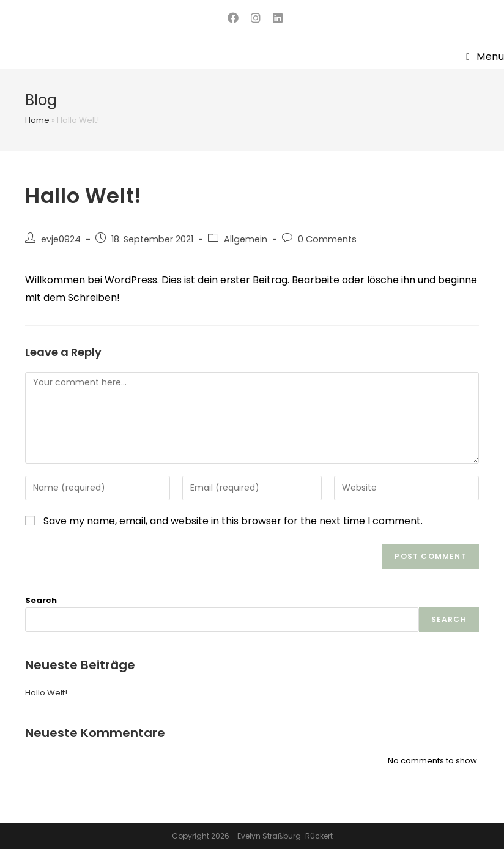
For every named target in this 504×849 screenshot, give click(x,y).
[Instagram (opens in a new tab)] (256, 18)
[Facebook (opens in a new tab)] (233, 18)
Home (37, 120)
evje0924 (61, 239)
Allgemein (246, 239)
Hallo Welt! (46, 693)
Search (41, 600)
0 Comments (327, 239)
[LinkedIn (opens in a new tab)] (275, 18)
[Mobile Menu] (485, 57)
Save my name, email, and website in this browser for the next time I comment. (233, 521)
